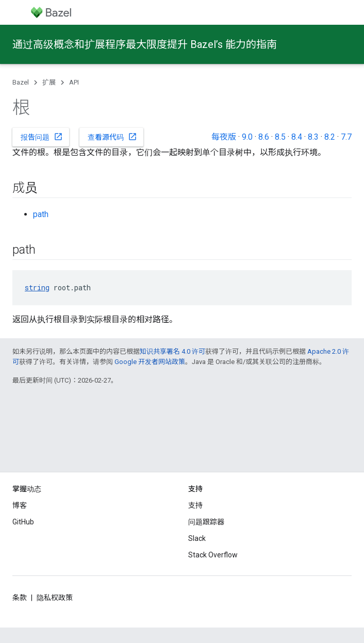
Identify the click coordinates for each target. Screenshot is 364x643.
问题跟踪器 (206, 522)
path (41, 214)
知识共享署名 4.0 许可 (172, 351)
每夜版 (224, 137)
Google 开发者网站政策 (150, 362)
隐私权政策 (55, 598)
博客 (20, 505)
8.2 (330, 137)
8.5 (280, 137)
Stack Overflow (213, 555)
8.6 (264, 137)
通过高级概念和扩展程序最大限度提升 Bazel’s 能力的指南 (145, 44)
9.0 (247, 137)
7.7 (346, 137)
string (37, 287)
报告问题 (42, 137)
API (74, 82)
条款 (20, 598)
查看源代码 (112, 137)
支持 (195, 505)
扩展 (49, 82)
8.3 (313, 137)
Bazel (21, 82)
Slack (197, 538)
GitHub (23, 522)
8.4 (297, 137)
